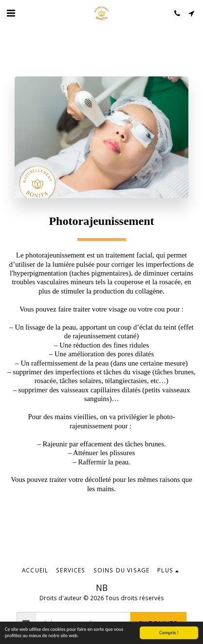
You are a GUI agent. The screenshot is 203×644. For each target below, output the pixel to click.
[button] (11, 13)
